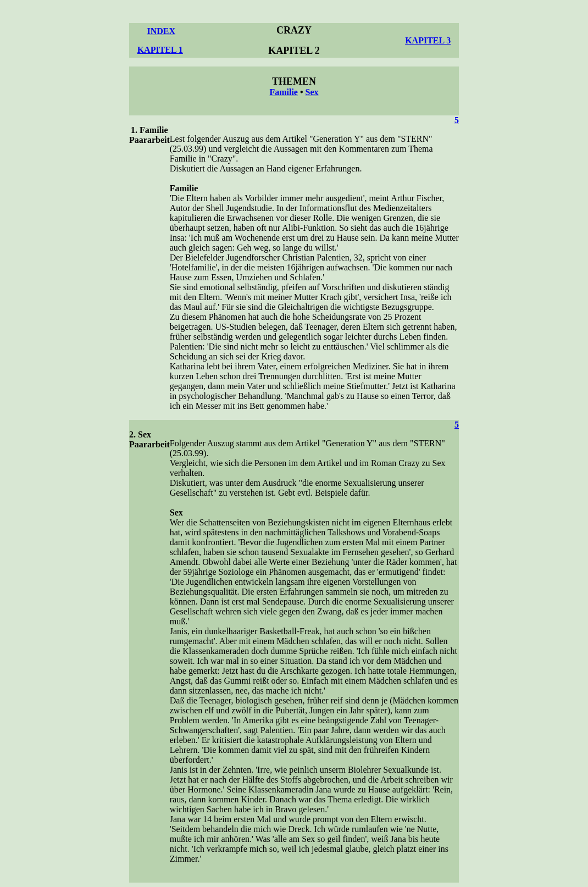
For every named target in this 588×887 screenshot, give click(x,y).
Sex (312, 92)
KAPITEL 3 (428, 40)
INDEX (161, 31)
